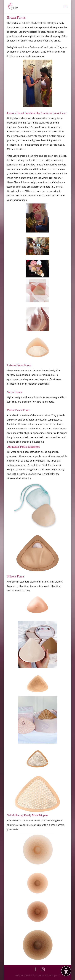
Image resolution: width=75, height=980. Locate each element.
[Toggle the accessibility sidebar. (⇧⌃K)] (66, 971)
